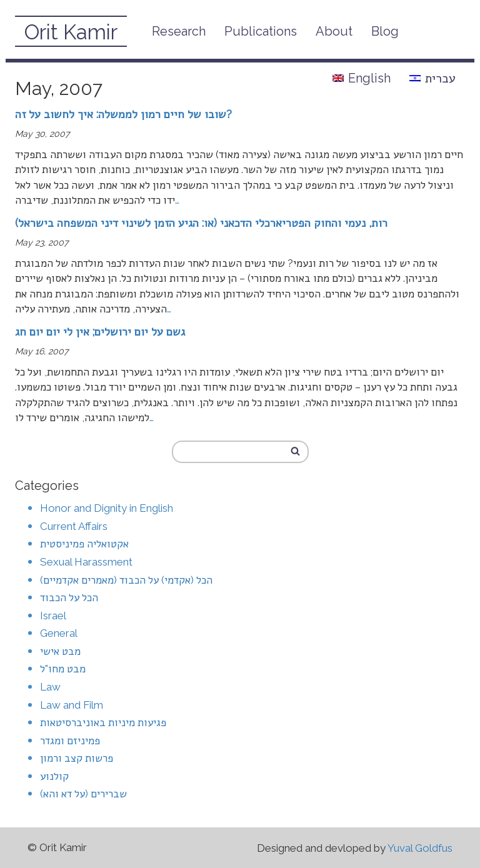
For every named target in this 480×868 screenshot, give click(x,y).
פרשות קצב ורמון (77, 758)
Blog (385, 31)
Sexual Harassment (86, 562)
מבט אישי (60, 651)
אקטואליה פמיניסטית (84, 544)
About (334, 31)
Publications (261, 31)
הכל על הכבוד (69, 597)
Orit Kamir (71, 32)
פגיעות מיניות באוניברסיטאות (103, 722)
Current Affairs (74, 526)
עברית (432, 78)
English (362, 78)
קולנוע (54, 776)
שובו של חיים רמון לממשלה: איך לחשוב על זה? (123, 114)
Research (179, 31)
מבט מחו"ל (63, 669)
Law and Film (72, 705)
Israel (53, 616)
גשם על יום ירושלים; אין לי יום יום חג (100, 332)
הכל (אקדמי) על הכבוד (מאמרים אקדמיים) (126, 580)
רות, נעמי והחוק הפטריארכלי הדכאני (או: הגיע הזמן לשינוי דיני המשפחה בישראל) (201, 223)
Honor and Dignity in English (107, 508)
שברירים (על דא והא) (83, 794)
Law (50, 687)
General (59, 633)
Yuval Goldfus (420, 848)
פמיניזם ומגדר (70, 741)
